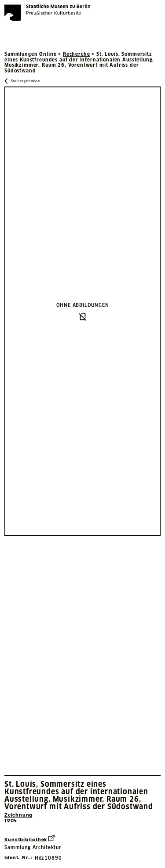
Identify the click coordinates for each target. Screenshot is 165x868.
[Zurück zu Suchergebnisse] (22, 81)
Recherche (77, 54)
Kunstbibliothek (29, 839)
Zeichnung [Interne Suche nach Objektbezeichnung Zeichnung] (18, 815)
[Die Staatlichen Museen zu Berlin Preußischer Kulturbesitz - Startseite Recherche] (47, 13)
